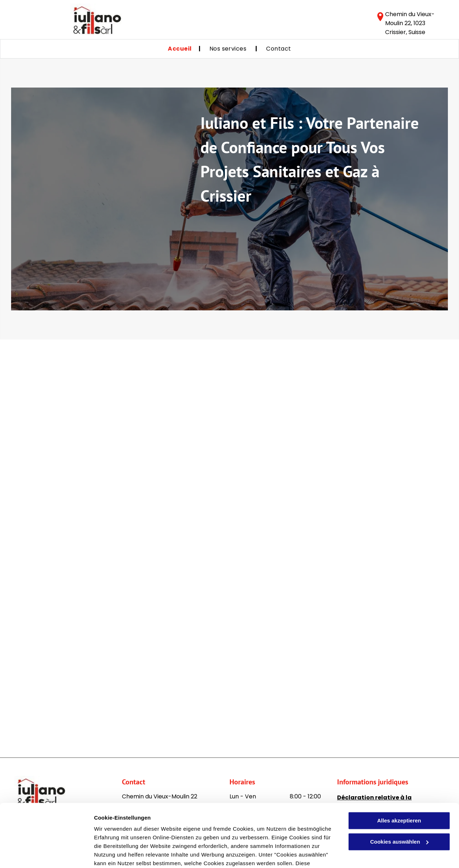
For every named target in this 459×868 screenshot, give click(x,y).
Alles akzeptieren (399, 774)
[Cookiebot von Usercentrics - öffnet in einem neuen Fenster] (46, 854)
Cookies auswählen (119, 854)
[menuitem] (179, 49)
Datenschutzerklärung (176, 834)
